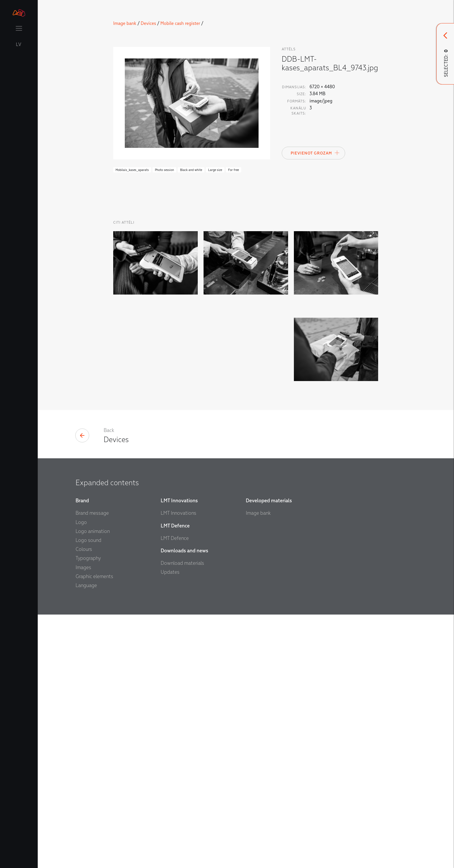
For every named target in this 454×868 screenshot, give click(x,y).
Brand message (92, 703)
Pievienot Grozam (315, 153)
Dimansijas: (294, 87)
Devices (148, 23)
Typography (88, 748)
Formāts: (297, 101)
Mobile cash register (180, 23)
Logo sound (88, 730)
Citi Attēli (124, 222)
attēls (289, 49)
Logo (81, 712)
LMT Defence (175, 728)
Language (86, 776)
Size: (301, 94)
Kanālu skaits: (298, 111)
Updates (170, 762)
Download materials (182, 753)
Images (83, 757)
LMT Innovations (179, 703)
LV (19, 45)
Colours (84, 739)
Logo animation (93, 721)
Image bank (125, 23)
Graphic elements (94, 766)
